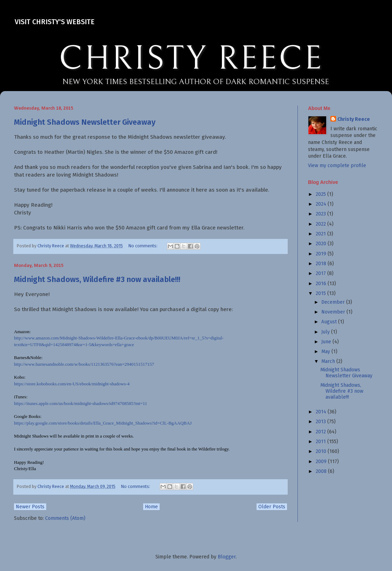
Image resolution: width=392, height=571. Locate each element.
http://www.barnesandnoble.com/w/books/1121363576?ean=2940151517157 (84, 364)
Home (151, 507)
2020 (322, 244)
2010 (322, 451)
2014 (322, 412)
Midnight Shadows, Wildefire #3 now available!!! (97, 279)
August (330, 322)
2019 (322, 254)
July (326, 332)
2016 (322, 284)
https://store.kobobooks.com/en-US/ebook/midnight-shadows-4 (72, 384)
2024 (322, 204)
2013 (321, 422)
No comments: (143, 246)
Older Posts (272, 507)
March (329, 361)
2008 (322, 471)
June (327, 342)
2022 (321, 224)
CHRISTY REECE (191, 59)
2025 (321, 194)
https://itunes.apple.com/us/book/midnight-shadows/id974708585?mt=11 (80, 403)
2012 (321, 432)
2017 (321, 273)
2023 (321, 214)
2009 (322, 462)
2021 (321, 234)
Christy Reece (354, 119)
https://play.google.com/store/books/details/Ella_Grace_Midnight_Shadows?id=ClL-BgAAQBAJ (103, 423)
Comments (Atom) (65, 518)
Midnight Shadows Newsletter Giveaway (85, 122)
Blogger (227, 557)
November (334, 312)
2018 (322, 264)
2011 (321, 442)
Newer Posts (30, 507)
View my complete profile (337, 166)
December (334, 302)
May (326, 352)
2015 (321, 293)
